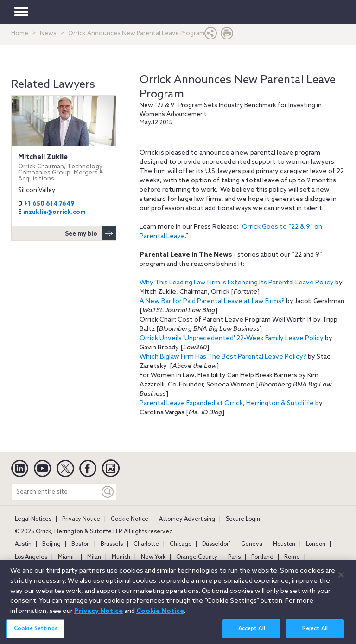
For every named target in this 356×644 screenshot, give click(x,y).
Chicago (181, 544)
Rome (292, 557)
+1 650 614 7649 (49, 204)
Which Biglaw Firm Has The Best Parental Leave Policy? (223, 357)
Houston (284, 544)
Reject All (315, 633)
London (316, 544)
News (48, 34)
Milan (94, 557)
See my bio (90, 233)
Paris (234, 557)
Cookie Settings (36, 633)
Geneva (252, 544)
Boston (81, 544)
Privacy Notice (81, 519)
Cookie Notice (130, 519)
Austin (23, 544)
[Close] (341, 579)
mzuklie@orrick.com (54, 212)
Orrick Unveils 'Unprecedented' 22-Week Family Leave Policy (232, 338)
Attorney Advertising (187, 519)
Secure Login (243, 519)
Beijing (51, 544)
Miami (66, 557)
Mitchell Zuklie (64, 167)
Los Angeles (31, 557)
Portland (262, 557)
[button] (211, 35)
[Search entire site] (56, 492)
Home (20, 34)
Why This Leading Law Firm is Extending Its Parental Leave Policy (237, 283)
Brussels (112, 544)
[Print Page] (227, 35)
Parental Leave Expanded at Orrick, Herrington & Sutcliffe (227, 403)
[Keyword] (108, 492)
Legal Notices (33, 519)
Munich (121, 557)
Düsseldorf (216, 544)
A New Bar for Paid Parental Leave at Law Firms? (212, 301)
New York (153, 557)
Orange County (197, 557)
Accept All (252, 633)
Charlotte (146, 544)
